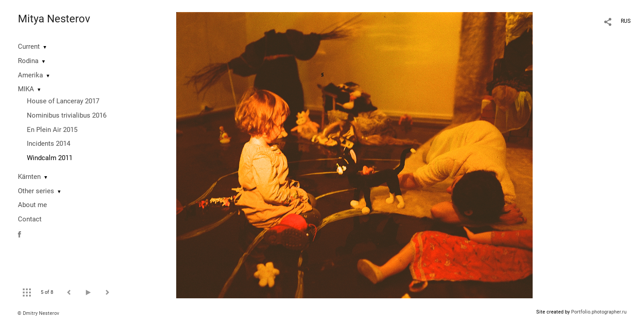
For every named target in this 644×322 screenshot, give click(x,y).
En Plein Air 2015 (52, 130)
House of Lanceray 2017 (63, 101)
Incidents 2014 (49, 144)
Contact (30, 219)
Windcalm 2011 (50, 158)
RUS (626, 21)
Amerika (30, 75)
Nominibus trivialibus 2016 (67, 115)
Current (29, 47)
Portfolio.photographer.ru (599, 312)
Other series (36, 191)
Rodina (28, 61)
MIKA (26, 89)
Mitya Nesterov (54, 19)
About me (32, 205)
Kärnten (29, 177)
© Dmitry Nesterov (38, 313)
